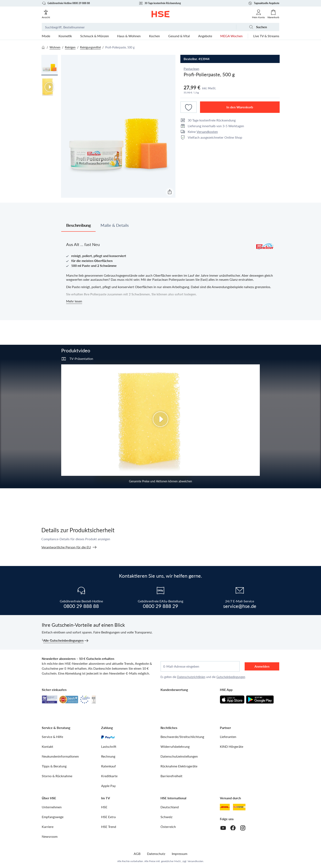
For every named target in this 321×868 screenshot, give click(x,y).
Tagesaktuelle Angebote (264, 3)
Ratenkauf (109, 766)
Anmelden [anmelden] (262, 666)
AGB (137, 854)
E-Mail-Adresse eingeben (181, 666)
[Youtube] (223, 828)
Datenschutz (156, 854)
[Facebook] (233, 828)
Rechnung (108, 756)
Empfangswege (53, 817)
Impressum (180, 854)
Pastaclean (191, 69)
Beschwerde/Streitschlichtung (182, 737)
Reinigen (70, 47)
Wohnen (55, 47)
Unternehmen (52, 807)
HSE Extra (108, 817)
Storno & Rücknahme (57, 776)
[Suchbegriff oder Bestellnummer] (139, 27)
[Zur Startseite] (161, 14)
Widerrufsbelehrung (175, 746)
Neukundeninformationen (60, 756)
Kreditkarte (109, 776)
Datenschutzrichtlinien (191, 677)
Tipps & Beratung (54, 766)
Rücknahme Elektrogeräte (179, 766)
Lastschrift (109, 746)
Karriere (48, 827)
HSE (104, 807)
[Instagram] (243, 828)
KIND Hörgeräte (232, 746)
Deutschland (170, 807)
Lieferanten (228, 737)
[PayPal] (108, 737)
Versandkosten (207, 132)
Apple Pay (108, 786)
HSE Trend (109, 827)
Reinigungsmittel (90, 47)
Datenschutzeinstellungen (179, 756)
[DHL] (225, 807)
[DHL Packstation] (239, 807)
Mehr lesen (74, 301)
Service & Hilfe (52, 737)
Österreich (168, 827)
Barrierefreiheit (171, 776)
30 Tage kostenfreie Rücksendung (160, 3)
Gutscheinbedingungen (231, 677)
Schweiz (166, 817)
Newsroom (50, 836)
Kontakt (47, 746)
